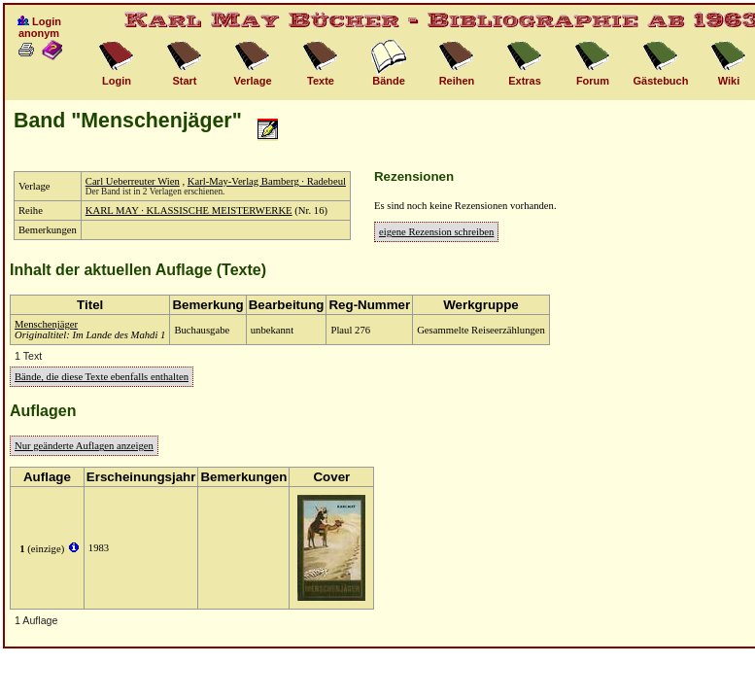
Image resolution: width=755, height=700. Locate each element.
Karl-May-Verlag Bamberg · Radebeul (267, 181)
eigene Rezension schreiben (436, 232)
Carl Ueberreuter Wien (133, 181)
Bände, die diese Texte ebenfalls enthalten (102, 377)
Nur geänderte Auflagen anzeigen (84, 446)
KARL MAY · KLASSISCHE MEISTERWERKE (189, 210)
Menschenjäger (46, 324)
